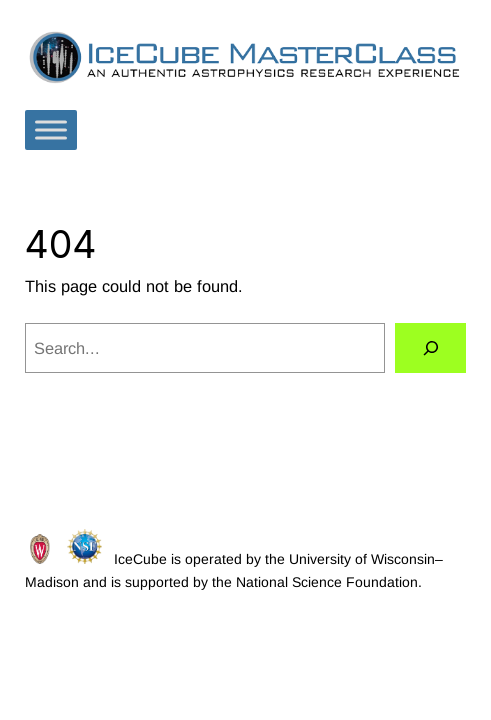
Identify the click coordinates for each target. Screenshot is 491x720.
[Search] (431, 348)
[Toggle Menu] (51, 130)
